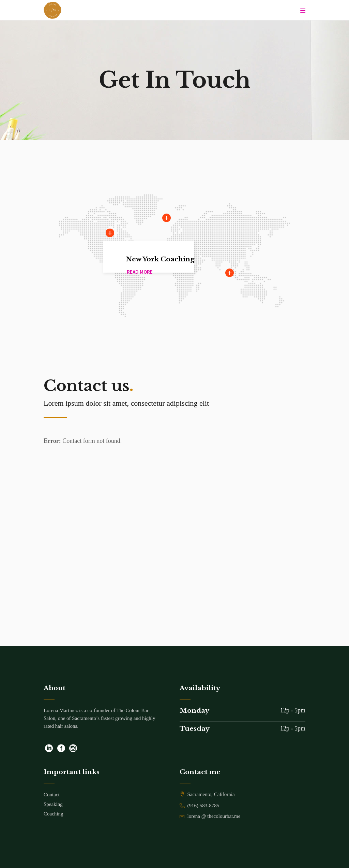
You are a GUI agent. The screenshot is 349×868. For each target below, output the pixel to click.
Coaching (54, 814)
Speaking (53, 804)
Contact (52, 795)
